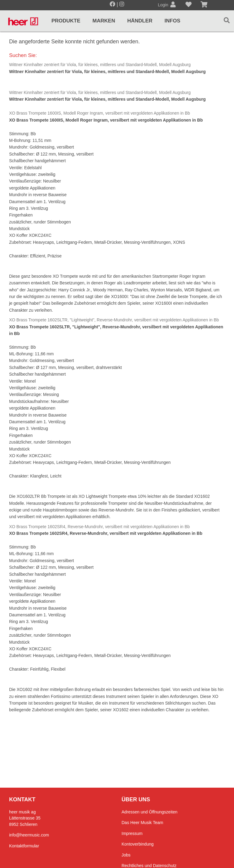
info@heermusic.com (29, 835)
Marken (104, 21)
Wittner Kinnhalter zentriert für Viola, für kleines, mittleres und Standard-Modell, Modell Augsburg (100, 65)
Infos (172, 21)
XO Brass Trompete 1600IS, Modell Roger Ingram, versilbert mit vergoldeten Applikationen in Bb (100, 113)
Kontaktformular (24, 846)
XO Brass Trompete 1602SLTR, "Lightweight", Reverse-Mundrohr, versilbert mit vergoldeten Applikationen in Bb (114, 320)
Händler (140, 21)
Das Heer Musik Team (142, 823)
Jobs (126, 855)
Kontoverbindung (138, 844)
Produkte (66, 21)
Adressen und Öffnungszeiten (149, 812)
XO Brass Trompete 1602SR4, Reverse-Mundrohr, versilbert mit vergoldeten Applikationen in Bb (99, 527)
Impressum (132, 833)
